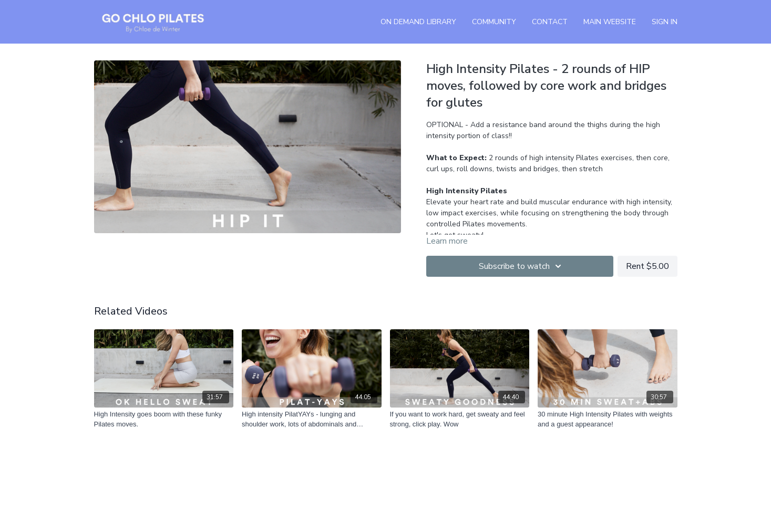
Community (494, 22)
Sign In (665, 22)
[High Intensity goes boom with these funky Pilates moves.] (164, 419)
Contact (550, 22)
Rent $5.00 (647, 266)
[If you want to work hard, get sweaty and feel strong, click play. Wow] (460, 419)
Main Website (610, 22)
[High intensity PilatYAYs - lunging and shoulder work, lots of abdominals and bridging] (312, 419)
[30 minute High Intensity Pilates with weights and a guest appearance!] (608, 419)
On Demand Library (418, 22)
